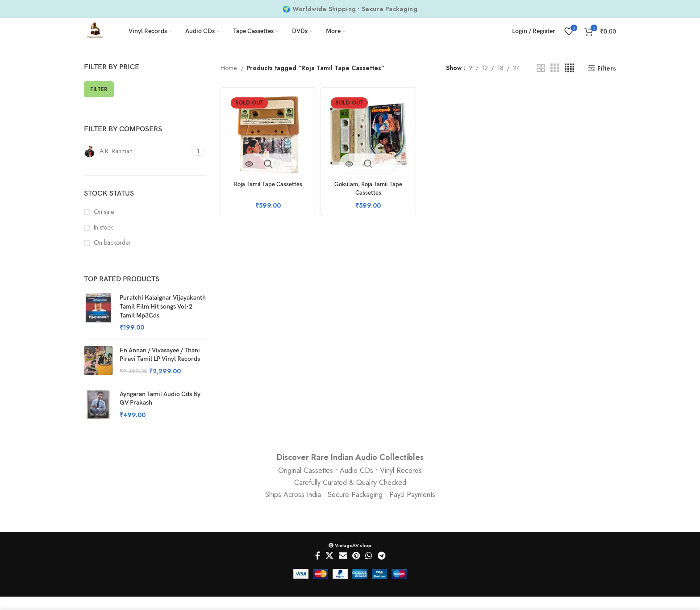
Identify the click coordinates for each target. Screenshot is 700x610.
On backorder (112, 256)
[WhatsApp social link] (369, 569)
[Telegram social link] (381, 569)
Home (229, 81)
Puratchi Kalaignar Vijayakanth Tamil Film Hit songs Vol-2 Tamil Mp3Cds (163, 320)
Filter (99, 103)
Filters (607, 81)
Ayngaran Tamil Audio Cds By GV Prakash (160, 412)
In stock (103, 241)
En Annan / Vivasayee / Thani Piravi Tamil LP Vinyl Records (160, 368)
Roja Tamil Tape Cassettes (266, 194)
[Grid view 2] (541, 81)
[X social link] (329, 569)
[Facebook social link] (318, 569)
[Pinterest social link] (356, 569)
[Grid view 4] (569, 81)
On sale (104, 225)
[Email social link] (343, 569)
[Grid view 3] (555, 81)
